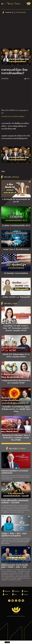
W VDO (6, 594)
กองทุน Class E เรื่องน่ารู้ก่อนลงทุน (16, 249)
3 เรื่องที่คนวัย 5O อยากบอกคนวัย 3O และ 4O (16, 200)
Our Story (26, 594)
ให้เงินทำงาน (17, 591)
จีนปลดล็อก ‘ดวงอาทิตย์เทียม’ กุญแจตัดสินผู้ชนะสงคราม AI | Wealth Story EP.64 (16, 409)
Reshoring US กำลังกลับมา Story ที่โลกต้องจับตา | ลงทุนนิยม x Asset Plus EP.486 (16, 438)
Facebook (4, 116)
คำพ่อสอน (26, 591)
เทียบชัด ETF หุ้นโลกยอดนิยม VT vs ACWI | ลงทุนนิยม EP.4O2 (16, 355)
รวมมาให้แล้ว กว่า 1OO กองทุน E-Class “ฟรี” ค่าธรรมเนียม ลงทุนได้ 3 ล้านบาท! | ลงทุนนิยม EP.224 (16, 328)
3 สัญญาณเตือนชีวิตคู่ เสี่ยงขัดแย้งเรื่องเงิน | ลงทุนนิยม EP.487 (16, 382)
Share (3, 642)
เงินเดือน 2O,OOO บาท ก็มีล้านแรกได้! (16, 297)
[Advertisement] (16, 32)
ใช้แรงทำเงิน (7, 591)
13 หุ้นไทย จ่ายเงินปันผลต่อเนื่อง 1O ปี (16, 225)
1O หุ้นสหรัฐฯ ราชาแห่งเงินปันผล (16, 273)
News (15, 594)
